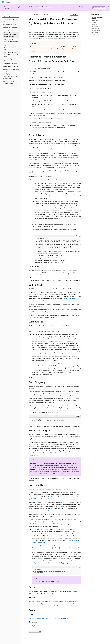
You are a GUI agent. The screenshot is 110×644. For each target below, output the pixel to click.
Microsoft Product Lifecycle (44, 7)
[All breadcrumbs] (30, 14)
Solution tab (94, 25)
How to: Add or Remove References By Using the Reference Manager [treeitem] (10, 35)
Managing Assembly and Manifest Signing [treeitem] (11, 70)
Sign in (107, 2)
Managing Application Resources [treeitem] (11, 66)
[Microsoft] (3, 2)
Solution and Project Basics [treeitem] (9, 24)
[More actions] (80, 14)
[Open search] (103, 2)
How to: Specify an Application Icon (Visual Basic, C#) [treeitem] (10, 78)
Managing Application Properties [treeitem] (11, 64)
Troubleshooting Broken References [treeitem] (10, 60)
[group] (58, 243)
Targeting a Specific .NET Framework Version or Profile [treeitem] (10, 82)
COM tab (94, 23)
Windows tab (95, 27)
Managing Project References (40, 14)
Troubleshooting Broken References (47, 511)
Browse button (95, 33)
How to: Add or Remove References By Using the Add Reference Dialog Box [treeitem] (11, 41)
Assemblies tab (95, 21)
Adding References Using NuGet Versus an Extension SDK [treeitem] (11, 48)
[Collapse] (19, 13)
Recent (93, 35)
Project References (43, 150)
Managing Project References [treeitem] (11, 30)
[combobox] (10, 16)
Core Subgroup (95, 29)
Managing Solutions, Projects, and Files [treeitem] (11, 21)
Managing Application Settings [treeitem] (10, 74)
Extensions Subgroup (97, 31)
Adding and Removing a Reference (97, 18)
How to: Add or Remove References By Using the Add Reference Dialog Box (49, 618)
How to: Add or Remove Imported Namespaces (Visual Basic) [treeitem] (11, 54)
